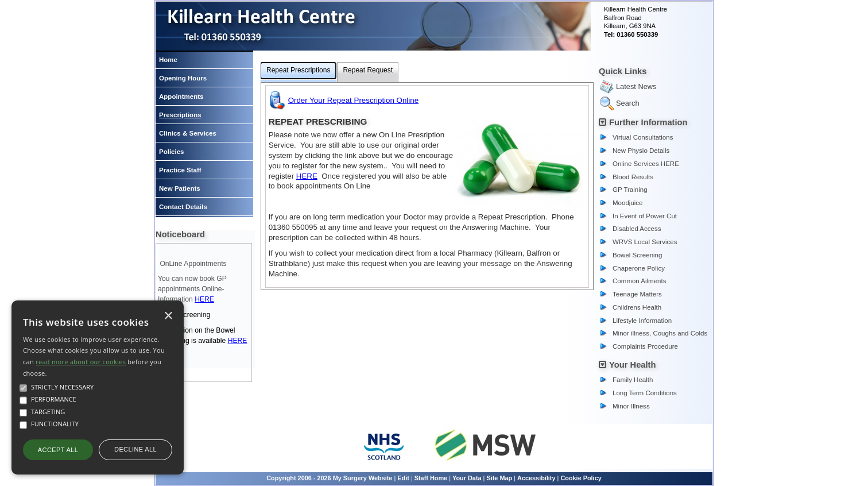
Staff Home (431, 478)
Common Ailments (639, 281)
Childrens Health (637, 307)
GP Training (630, 190)
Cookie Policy (581, 478)
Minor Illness (631, 406)
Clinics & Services (188, 133)
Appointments (181, 97)
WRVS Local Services (645, 242)
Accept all (58, 450)
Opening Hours (183, 78)
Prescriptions (180, 115)
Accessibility (536, 478)
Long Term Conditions (645, 393)
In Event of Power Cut (645, 216)
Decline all (135, 449)
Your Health (633, 365)
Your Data (467, 478)
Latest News (636, 86)
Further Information (648, 122)
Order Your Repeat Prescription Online (353, 100)
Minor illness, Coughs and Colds (660, 333)
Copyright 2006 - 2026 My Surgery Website (329, 478)
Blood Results (633, 177)
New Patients (180, 188)
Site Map (499, 478)
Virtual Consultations (643, 137)
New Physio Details (641, 151)
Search (628, 103)
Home (168, 60)
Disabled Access (637, 229)
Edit (403, 478)
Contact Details (183, 207)
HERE (204, 299)
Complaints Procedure (645, 346)
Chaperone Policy (639, 268)
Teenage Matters (637, 294)
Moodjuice (628, 203)
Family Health (633, 380)
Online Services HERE (646, 164)
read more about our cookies (81, 362)
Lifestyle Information (642, 321)
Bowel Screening (637, 255)
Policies (172, 152)
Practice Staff (180, 170)
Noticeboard (180, 234)
